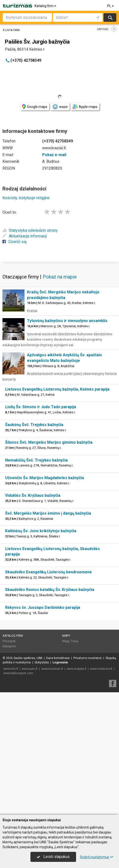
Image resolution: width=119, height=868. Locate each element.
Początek (9, 764)
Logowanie (60, 785)
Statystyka (42, 785)
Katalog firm (46, 6)
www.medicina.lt (101, 791)
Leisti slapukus (53, 857)
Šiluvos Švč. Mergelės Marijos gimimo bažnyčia (49, 565)
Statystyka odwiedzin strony (30, 230)
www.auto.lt (30, 791)
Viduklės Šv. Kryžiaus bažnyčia (33, 618)
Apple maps (85, 107)
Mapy (66, 758)
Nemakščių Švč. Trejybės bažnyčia (36, 583)
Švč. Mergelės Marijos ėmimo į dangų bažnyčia (48, 636)
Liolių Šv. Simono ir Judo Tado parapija (41, 529)
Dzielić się (14, 242)
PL (111, 6)
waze (60, 107)
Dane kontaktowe (58, 780)
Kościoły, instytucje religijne (26, 198)
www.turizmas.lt (52, 791)
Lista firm (11, 30)
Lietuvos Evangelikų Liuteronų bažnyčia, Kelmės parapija (57, 512)
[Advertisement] (59, 322)
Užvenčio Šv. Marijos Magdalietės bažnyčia (45, 600)
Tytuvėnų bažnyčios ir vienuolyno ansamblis (67, 443)
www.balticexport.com (18, 796)
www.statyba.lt (77, 791)
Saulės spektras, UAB (28, 780)
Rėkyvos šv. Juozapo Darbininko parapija (43, 730)
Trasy (74, 764)
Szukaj (110, 17)
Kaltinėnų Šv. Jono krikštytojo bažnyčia (41, 653)
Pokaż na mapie (60, 399)
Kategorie (9, 769)
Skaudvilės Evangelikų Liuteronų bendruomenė (48, 694)
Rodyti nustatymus (97, 857)
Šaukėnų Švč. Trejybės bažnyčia (34, 547)
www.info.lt (11, 791)
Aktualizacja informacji (25, 236)
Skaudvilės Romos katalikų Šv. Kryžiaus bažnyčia (50, 712)
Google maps (35, 107)
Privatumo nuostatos (88, 780)
